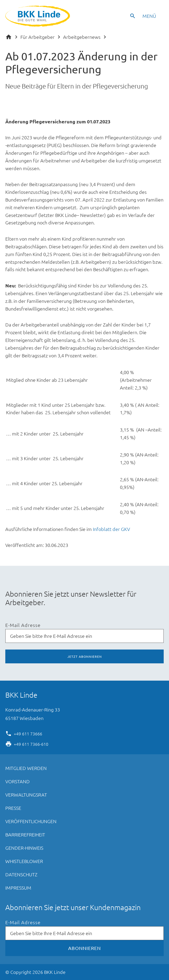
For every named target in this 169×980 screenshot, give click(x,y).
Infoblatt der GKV (111, 529)
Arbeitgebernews (82, 37)
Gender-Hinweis (24, 848)
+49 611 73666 (28, 733)
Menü (149, 16)
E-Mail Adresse (23, 625)
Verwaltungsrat (26, 795)
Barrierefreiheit (25, 834)
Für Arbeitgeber (38, 37)
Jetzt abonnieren (85, 656)
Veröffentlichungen (31, 821)
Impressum (18, 888)
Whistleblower (24, 861)
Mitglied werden (26, 768)
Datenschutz (21, 874)
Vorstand (18, 781)
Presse (13, 808)
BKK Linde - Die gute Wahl (38, 16)
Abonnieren (84, 948)
